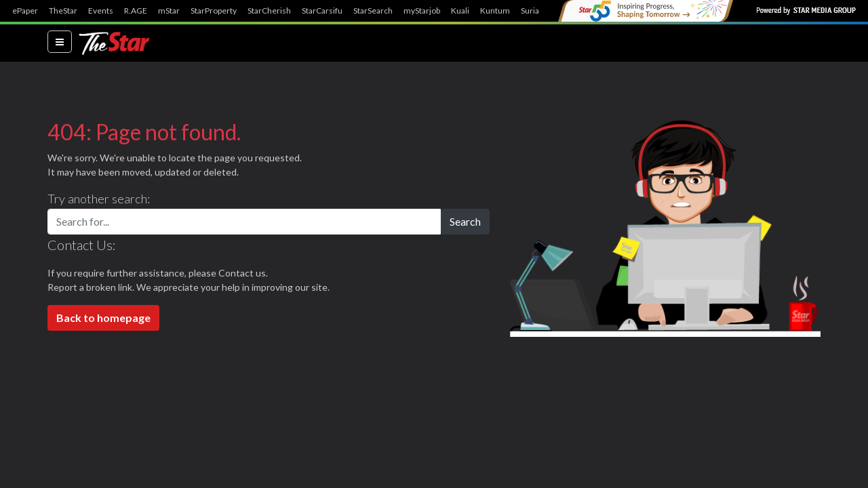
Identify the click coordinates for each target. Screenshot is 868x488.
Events (101, 11)
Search (465, 221)
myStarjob (422, 11)
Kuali (460, 11)
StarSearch (373, 11)
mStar (169, 11)
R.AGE (136, 11)
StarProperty (214, 11)
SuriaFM (536, 11)
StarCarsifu (322, 11)
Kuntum (495, 11)
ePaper (25, 11)
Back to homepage (103, 318)
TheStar (63, 11)
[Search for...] (244, 222)
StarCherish (269, 11)
